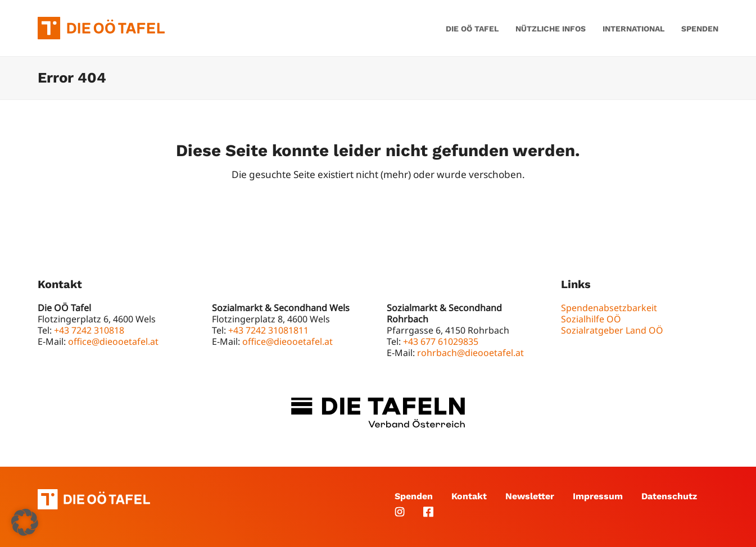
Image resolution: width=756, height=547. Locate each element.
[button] (25, 522)
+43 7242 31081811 (268, 330)
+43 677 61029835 (441, 341)
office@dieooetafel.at (113, 341)
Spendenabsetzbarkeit (609, 308)
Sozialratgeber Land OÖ (612, 330)
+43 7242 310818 (89, 330)
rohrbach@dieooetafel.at (470, 353)
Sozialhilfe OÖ (591, 319)
